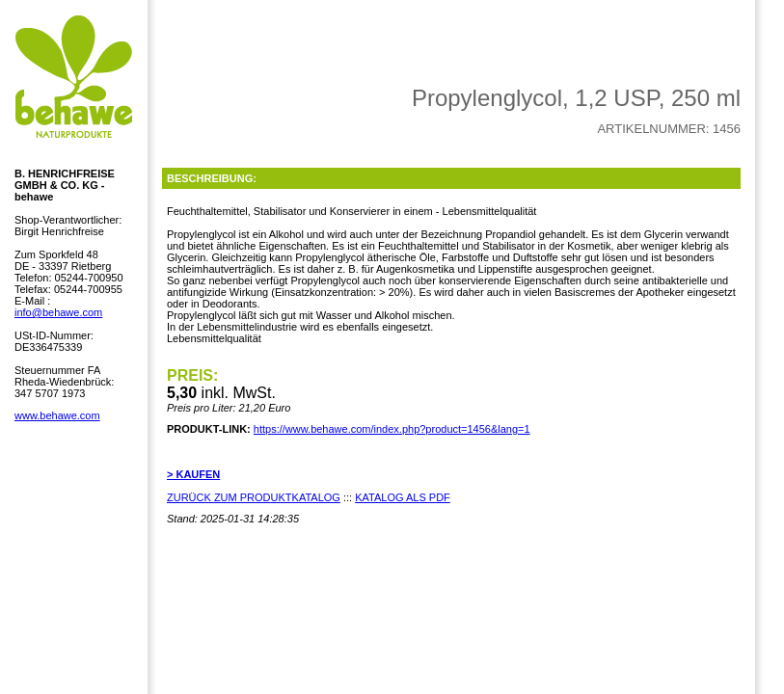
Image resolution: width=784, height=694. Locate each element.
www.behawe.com (57, 415)
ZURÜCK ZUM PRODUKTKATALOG (254, 497)
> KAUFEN (193, 474)
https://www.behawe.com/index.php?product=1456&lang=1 (392, 429)
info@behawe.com (58, 312)
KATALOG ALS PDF (403, 497)
